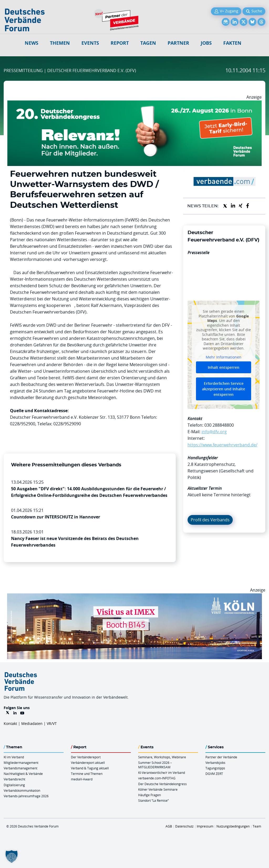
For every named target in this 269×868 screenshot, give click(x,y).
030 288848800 (219, 425)
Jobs (206, 43)
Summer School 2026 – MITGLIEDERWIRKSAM (155, 765)
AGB (169, 826)
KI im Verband (14, 757)
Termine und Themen (87, 774)
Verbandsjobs (215, 763)
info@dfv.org (214, 432)
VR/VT (52, 723)
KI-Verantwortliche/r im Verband (162, 773)
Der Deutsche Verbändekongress (162, 784)
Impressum (205, 826)
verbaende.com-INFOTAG (157, 778)
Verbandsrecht (14, 779)
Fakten (232, 43)
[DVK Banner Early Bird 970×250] (134, 104)
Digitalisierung (14, 785)
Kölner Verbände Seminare (158, 789)
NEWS (32, 43)
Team (257, 826)
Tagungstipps (215, 768)
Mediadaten (32, 723)
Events (90, 43)
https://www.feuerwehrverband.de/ (223, 445)
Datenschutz (184, 826)
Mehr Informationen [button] (224, 357)
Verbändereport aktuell (88, 763)
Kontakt (10, 723)
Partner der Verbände (221, 757)
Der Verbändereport (86, 757)
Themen (60, 43)
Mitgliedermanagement (21, 763)
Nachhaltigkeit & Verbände (23, 774)
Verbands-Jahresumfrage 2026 (26, 796)
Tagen (148, 43)
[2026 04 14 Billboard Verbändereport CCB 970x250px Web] (134, 597)
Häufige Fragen (149, 795)
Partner (178, 43)
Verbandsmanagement (20, 768)
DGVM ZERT (214, 774)
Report (120, 43)
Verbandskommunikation (22, 790)
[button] (12, 856)
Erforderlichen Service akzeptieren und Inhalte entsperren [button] (224, 389)
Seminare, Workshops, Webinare (162, 757)
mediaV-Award (82, 779)
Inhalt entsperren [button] (224, 367)
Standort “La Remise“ (153, 800)
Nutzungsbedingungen (233, 826)
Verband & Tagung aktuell (90, 768)
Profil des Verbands (210, 520)
